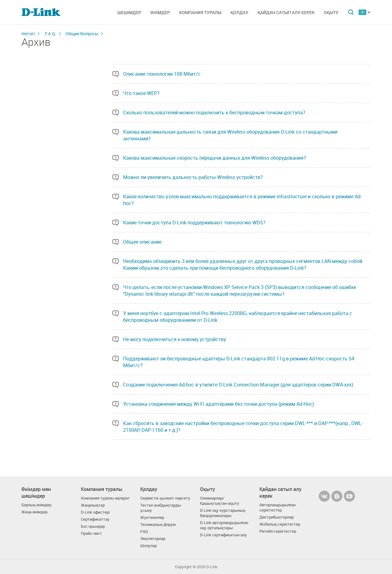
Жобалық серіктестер (280, 524)
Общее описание (142, 242)
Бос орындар (93, 526)
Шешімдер (129, 12)
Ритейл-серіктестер (278, 531)
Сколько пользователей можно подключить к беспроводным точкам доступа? (214, 112)
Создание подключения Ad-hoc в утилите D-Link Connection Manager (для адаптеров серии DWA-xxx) (238, 385)
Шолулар (149, 546)
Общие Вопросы (82, 34)
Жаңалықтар (93, 505)
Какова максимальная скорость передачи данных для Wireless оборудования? (215, 158)
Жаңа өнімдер (34, 512)
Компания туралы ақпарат (105, 498)
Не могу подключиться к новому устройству (175, 339)
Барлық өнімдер (36, 505)
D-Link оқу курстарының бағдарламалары (222, 513)
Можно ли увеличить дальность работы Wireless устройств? (193, 177)
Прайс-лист (91, 533)
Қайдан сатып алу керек (286, 12)
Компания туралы (200, 12)
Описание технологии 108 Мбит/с (162, 74)
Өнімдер (160, 12)
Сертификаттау (95, 519)
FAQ (144, 532)
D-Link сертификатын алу (223, 535)
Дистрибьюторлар (277, 517)
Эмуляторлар (153, 539)
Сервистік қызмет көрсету (165, 498)
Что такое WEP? (141, 93)
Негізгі (28, 34)
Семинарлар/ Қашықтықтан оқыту (220, 501)
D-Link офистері (95, 512)
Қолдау (239, 12)
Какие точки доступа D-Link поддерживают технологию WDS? (194, 222)
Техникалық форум (158, 525)
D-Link (212, 567)
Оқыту (331, 12)
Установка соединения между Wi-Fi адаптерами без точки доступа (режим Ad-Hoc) (219, 404)
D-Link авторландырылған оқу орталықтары (224, 525)
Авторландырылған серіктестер (277, 507)
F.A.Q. (51, 34)
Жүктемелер (152, 517)
